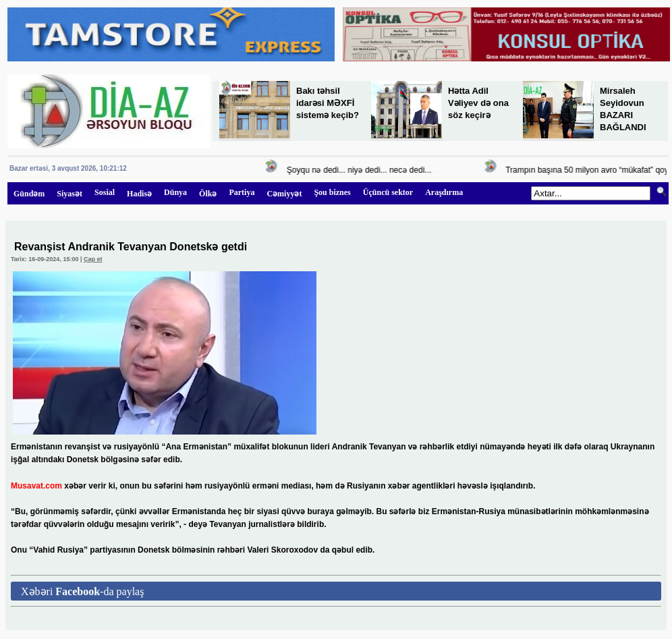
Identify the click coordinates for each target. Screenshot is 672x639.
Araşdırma (444, 192)
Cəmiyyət (284, 194)
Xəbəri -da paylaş (82, 591)
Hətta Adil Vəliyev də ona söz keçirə (478, 103)
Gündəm (29, 194)
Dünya (175, 192)
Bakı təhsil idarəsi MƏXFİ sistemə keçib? (328, 103)
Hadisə (139, 194)
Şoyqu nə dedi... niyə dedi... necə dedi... (361, 170)
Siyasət (69, 194)
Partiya (242, 192)
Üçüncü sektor (388, 192)
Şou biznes (332, 192)
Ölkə (208, 194)
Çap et (93, 259)
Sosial (105, 192)
